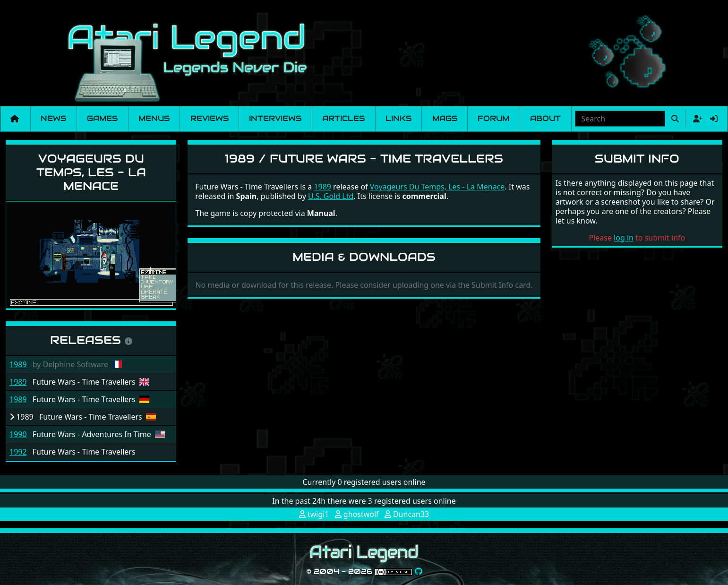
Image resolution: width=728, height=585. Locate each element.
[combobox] (620, 119)
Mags (445, 118)
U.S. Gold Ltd (331, 196)
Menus (154, 118)
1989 (18, 364)
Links (398, 118)
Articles (343, 118)
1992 (18, 452)
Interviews (275, 118)
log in (624, 238)
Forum (493, 118)
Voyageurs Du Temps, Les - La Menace (91, 172)
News (53, 118)
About (545, 118)
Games (102, 118)
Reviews (210, 118)
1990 (18, 434)
